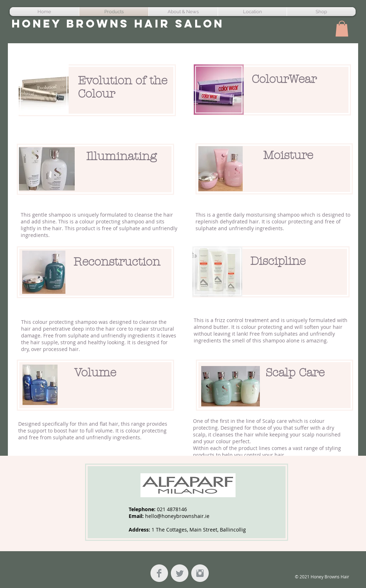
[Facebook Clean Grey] (159, 573)
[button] (342, 29)
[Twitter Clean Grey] (180, 573)
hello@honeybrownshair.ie (177, 516)
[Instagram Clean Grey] (200, 573)
